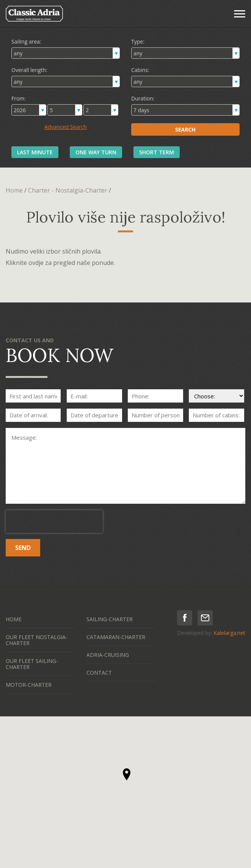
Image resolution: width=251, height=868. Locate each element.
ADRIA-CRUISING (108, 655)
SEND (23, 548)
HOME (14, 619)
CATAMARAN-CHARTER (116, 637)
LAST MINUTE (35, 152)
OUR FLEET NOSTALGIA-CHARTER (37, 640)
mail (205, 618)
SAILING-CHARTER (110, 619)
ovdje (36, 263)
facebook (185, 618)
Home (14, 190)
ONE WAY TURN (96, 152)
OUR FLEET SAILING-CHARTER (32, 664)
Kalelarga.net (229, 633)
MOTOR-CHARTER (29, 685)
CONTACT (99, 673)
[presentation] (54, 522)
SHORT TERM (157, 152)
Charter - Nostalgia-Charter (68, 190)
